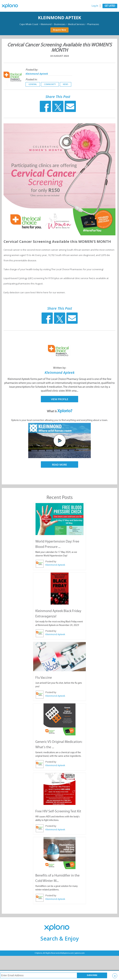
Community (50, 84)
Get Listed (110, 6)
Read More (59, 464)
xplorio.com (80, 953)
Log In (95, 6)
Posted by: (32, 70)
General (33, 84)
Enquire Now (60, 30)
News (66, 84)
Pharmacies (93, 24)
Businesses (60, 24)
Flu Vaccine (44, 677)
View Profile (60, 399)
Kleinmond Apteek (60, 18)
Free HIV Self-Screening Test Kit (58, 811)
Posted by (51, 561)
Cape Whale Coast (29, 24)
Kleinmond (46, 24)
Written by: (60, 368)
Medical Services (76, 24)
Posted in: (31, 79)
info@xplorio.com (66, 953)
